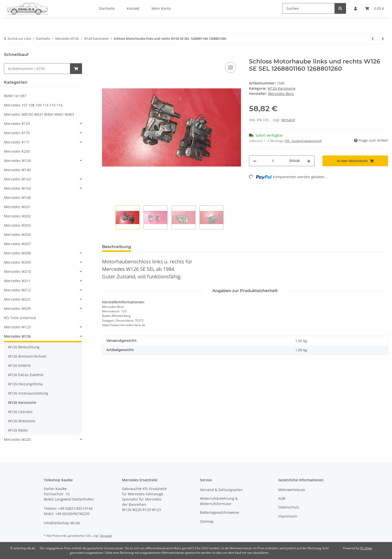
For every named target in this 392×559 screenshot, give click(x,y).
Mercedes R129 (17, 124)
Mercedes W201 (17, 207)
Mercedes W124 (17, 161)
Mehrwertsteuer (292, 490)
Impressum (288, 516)
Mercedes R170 (17, 133)
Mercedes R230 (17, 151)
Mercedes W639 (17, 308)
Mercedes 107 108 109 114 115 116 (33, 105)
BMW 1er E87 (15, 96)
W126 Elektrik (19, 365)
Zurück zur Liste (19, 38)
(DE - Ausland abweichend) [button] (303, 141)
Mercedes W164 (17, 188)
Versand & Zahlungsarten (221, 490)
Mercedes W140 (17, 170)
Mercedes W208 (17, 253)
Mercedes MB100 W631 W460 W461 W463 (39, 114)
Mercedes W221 (17, 299)
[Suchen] (309, 8)
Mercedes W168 (17, 198)
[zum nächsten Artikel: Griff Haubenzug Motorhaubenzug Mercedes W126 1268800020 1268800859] (383, 39)
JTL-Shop (366, 548)
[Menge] (273, 161)
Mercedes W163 (17, 179)
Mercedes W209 (17, 262)
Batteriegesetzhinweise (219, 512)
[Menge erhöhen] (309, 161)
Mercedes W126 (17, 336)
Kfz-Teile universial (20, 318)
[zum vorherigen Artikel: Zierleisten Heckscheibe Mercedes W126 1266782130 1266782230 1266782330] (373, 39)
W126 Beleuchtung (24, 347)
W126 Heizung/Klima (25, 384)
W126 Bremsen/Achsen (27, 356)
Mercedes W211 (17, 281)
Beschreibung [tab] (116, 247)
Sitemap (207, 521)
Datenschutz (289, 507)
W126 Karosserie (281, 88)
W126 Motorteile (22, 421)
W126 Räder (18, 430)
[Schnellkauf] (37, 69)
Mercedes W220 (17, 439)
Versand (288, 120)
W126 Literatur (20, 412)
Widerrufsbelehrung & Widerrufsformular (219, 501)
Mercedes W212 (17, 290)
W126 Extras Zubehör (26, 375)
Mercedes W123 (17, 327)
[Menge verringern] (255, 161)
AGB (282, 498)
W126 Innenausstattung (28, 393)
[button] (43, 124)
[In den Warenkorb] (106, 55)
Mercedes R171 (17, 142)
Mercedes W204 (17, 235)
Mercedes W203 (17, 225)
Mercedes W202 (17, 216)
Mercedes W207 (17, 244)
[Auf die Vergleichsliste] (230, 67)
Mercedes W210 (17, 272)
